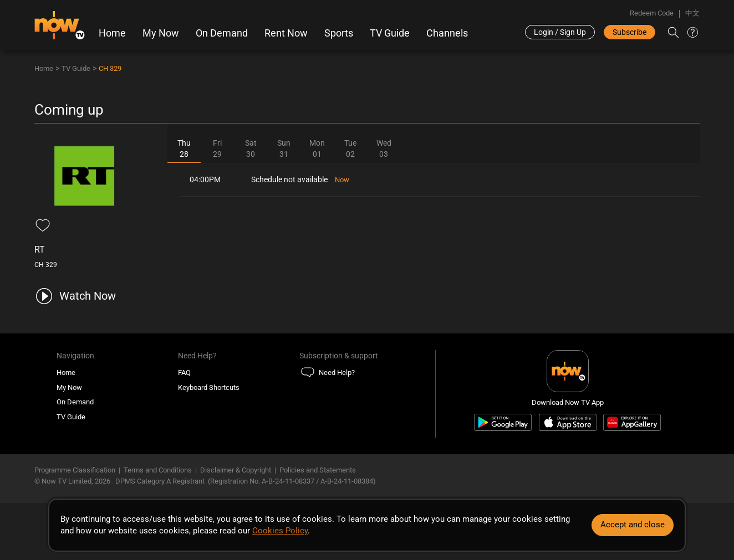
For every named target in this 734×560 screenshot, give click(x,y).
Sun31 (284, 148)
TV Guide (390, 33)
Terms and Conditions (158, 470)
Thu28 (184, 148)
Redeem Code (652, 13)
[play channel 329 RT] (75, 296)
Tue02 (350, 148)
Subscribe (629, 32)
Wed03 (384, 148)
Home (112, 33)
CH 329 (110, 68)
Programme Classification (75, 470)
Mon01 (317, 148)
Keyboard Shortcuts (209, 387)
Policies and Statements (318, 470)
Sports (339, 33)
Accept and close (633, 525)
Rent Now (286, 33)
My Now (161, 33)
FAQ (184, 373)
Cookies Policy (280, 531)
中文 (692, 13)
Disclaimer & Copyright (236, 470)
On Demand (222, 33)
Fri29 (217, 148)
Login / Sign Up (560, 32)
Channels (447, 33)
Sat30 (251, 148)
